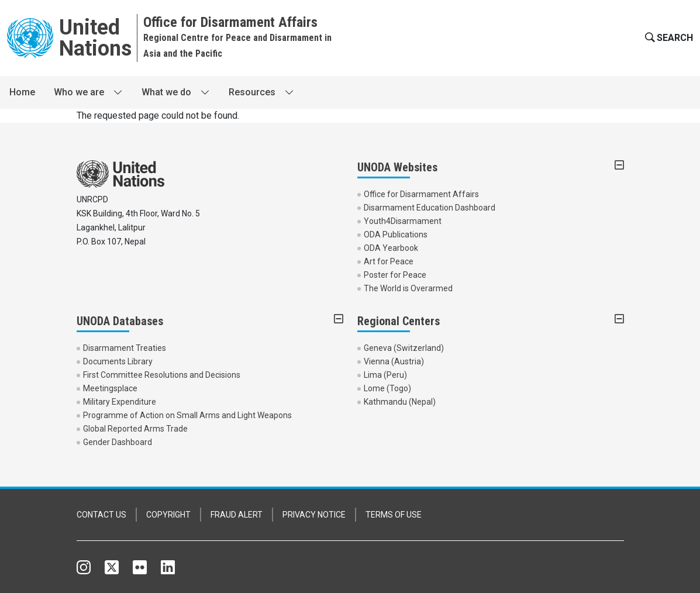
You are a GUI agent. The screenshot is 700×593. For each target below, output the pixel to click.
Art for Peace (389, 261)
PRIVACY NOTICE (314, 515)
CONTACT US (101, 515)
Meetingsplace (110, 388)
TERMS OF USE (394, 515)
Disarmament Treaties (125, 348)
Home (22, 92)
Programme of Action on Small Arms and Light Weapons (187, 415)
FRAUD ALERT (237, 515)
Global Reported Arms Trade (135, 429)
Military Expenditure (120, 402)
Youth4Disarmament (403, 221)
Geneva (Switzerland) (404, 348)
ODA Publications (396, 235)
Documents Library (118, 361)
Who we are (79, 92)
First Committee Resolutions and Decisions (162, 375)
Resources (252, 92)
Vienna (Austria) (394, 361)
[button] (668, 38)
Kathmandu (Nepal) (400, 402)
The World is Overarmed (408, 288)
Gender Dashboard (118, 442)
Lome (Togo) (387, 388)
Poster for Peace (395, 275)
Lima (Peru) (385, 375)
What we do (166, 92)
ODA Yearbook (391, 248)
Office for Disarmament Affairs (421, 194)
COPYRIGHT (168, 515)
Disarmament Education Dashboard (430, 208)
